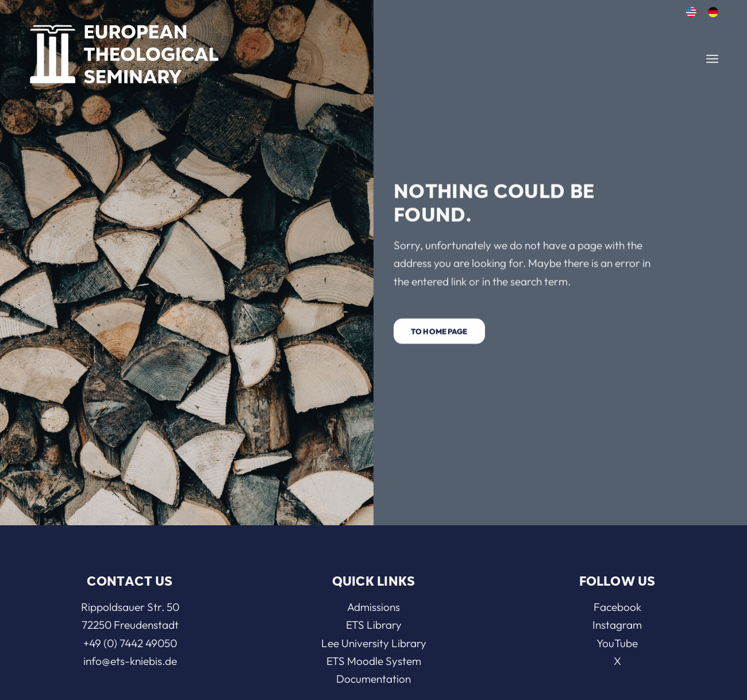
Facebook (617, 607)
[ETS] (124, 51)
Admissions (373, 607)
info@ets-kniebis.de (130, 661)
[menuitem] (691, 12)
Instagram (617, 625)
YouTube (617, 643)
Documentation (373, 679)
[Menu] (712, 59)
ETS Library (374, 625)
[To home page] (439, 333)
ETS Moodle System (374, 661)
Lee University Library (374, 643)
